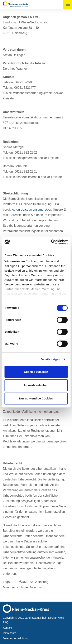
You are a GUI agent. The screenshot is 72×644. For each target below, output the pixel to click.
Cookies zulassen (36, 372)
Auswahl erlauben (36, 385)
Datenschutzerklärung (16, 638)
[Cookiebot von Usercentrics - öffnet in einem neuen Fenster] (51, 242)
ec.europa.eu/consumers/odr (32, 210)
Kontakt (7, 628)
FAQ (6, 622)
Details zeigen (50, 359)
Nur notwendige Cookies (36, 398)
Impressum (10, 633)
